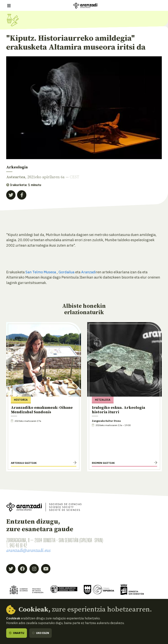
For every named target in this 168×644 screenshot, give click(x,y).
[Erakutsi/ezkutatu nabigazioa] (9, 6)
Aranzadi (88, 272)
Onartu (17, 633)
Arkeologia (17, 167)
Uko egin (40, 633)
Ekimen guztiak (103, 463)
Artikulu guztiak (24, 463)
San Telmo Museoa (41, 272)
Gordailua (67, 272)
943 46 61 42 (18, 545)
